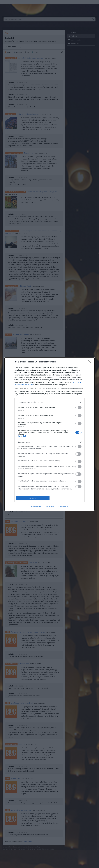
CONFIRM (33, 498)
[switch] (78, 407)
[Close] (90, 362)
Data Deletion (36, 506)
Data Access (49, 506)
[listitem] (49, 402)
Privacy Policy (63, 506)
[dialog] (49, 434)
